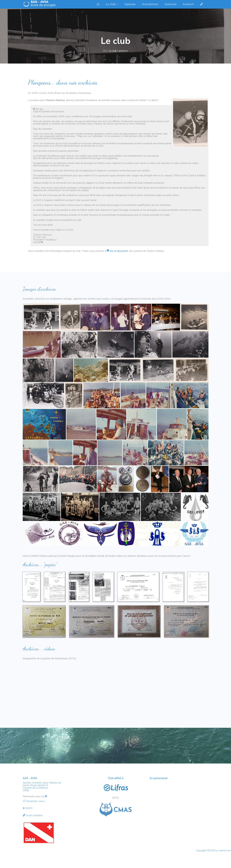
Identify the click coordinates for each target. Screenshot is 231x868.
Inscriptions (150, 4)
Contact (188, 4)
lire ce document (117, 251)
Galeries (170, 4)
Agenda (130, 4)
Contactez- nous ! (34, 801)
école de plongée (43, 4)
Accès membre (33, 815)
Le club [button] (112, 4)
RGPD (28, 808)
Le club (113, 51)
